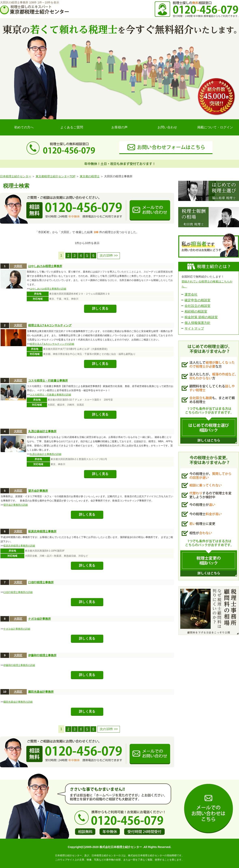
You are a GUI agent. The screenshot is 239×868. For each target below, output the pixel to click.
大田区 (18, 266)
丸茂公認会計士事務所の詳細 (46, 454)
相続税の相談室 (196, 311)
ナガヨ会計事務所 (39, 619)
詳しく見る (100, 308)
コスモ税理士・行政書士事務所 (48, 381)
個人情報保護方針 (197, 323)
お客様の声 (119, 127)
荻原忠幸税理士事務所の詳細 (19, 546)
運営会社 (191, 294)
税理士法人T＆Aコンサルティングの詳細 (52, 344)
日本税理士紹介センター (16, 176)
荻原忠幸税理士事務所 (42, 531)
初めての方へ (24, 127)
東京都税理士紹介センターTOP (55, 176)
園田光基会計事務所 (41, 692)
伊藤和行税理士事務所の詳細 (19, 665)
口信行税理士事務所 (41, 582)
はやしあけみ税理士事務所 (45, 266)
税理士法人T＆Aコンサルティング (50, 325)
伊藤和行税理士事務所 (42, 655)
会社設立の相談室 (197, 306)
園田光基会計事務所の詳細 (18, 702)
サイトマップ (194, 328)
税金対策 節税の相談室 (201, 317)
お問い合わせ (167, 127)
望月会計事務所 (38, 491)
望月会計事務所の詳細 (16, 505)
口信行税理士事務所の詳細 (18, 592)
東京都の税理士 (90, 176)
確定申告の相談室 (197, 300)
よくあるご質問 (72, 127)
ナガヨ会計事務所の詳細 (17, 629)
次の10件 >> (109, 255)
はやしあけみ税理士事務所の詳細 (48, 289)
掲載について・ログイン (215, 127)
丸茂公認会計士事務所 (42, 431)
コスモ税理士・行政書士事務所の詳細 (50, 395)
